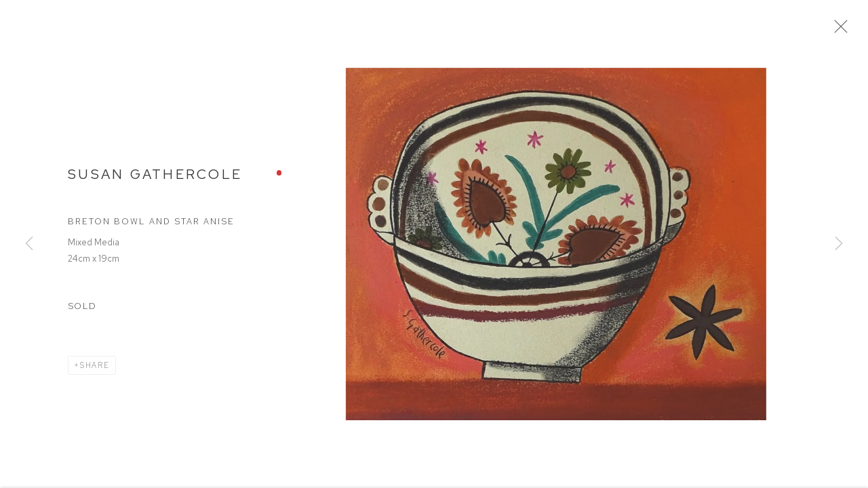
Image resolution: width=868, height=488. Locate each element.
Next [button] (839, 244)
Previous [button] (29, 244)
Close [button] (842, 30)
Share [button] (95, 369)
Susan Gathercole (155, 178)
